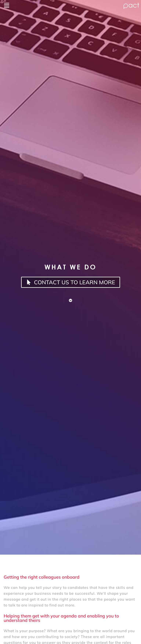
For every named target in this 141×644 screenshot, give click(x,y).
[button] (57, 6)
